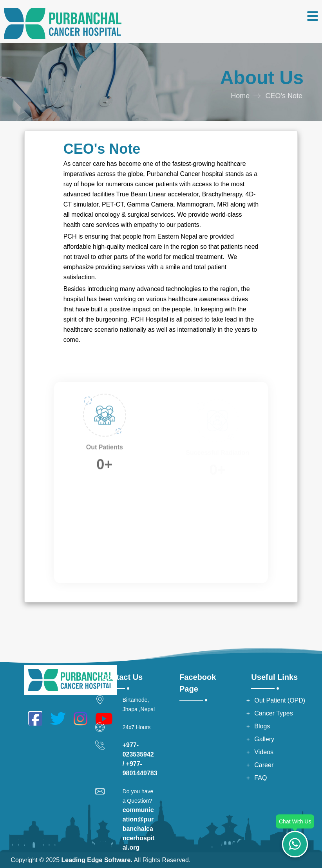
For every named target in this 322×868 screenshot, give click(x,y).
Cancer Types (273, 713)
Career (264, 765)
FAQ (260, 778)
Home (240, 96)
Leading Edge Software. (97, 860)
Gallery (264, 739)
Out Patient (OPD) (280, 700)
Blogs (262, 726)
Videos (264, 752)
